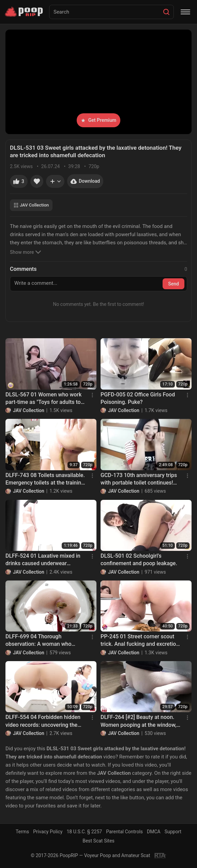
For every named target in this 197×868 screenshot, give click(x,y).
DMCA (154, 832)
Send (173, 284)
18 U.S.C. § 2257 (84, 832)
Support (173, 832)
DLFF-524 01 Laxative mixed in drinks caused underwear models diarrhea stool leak (43, 560)
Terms (22, 832)
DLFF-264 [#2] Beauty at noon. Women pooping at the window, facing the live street (139, 721)
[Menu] (185, 12)
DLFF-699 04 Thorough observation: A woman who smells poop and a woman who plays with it (43, 641)
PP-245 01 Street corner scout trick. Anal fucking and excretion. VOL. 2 (141, 641)
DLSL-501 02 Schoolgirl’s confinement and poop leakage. (139, 560)
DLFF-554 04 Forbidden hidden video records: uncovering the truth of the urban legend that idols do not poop (43, 721)
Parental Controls (124, 832)
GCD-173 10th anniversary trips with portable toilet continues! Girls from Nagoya (139, 479)
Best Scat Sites (98, 841)
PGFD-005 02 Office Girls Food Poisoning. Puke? (138, 398)
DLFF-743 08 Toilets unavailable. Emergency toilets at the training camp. (45, 479)
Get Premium (98, 120)
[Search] (166, 12)
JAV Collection (31, 205)
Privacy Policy (48, 832)
